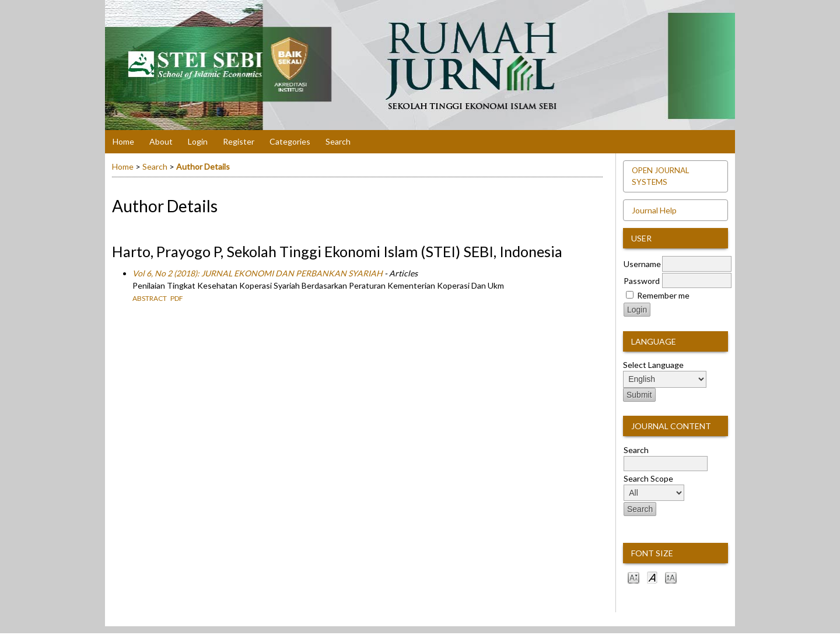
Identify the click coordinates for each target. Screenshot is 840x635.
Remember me (663, 295)
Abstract (150, 298)
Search (338, 141)
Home (123, 141)
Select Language (653, 365)
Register (239, 141)
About (161, 141)
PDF (177, 298)
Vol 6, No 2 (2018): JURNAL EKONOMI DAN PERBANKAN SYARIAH (258, 273)
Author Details (203, 166)
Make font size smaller (633, 577)
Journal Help (654, 210)
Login (198, 141)
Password (642, 281)
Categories (290, 141)
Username (642, 264)
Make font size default (652, 577)
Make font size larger (671, 577)
